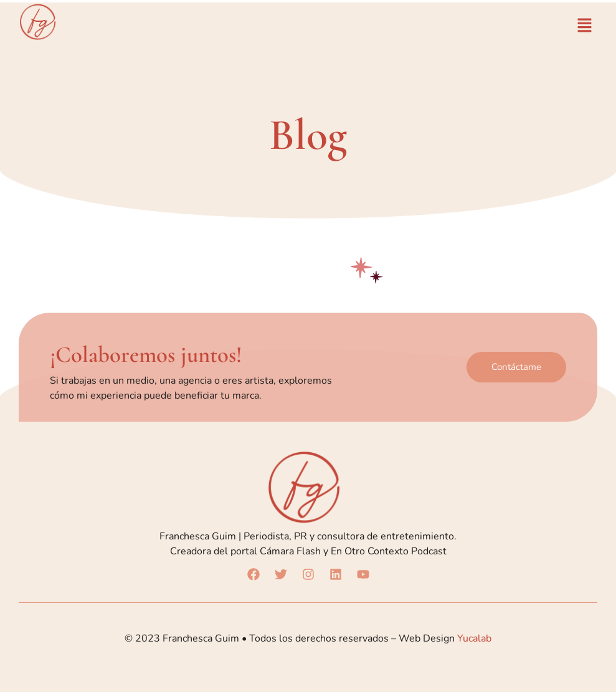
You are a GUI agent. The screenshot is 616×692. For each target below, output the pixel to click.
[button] (585, 26)
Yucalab (474, 638)
